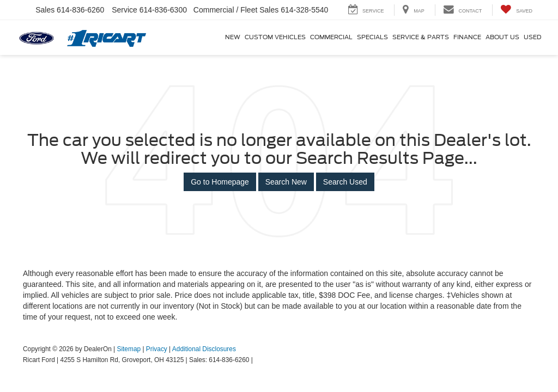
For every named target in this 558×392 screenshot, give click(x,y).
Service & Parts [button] (421, 37)
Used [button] (532, 37)
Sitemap (129, 349)
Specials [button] (372, 37)
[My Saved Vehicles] (516, 10)
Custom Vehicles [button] (275, 37)
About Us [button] (502, 37)
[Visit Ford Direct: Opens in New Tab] (257, 360)
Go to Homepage (220, 182)
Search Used (345, 182)
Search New (286, 182)
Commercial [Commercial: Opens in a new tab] (331, 37)
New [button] (233, 37)
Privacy (157, 349)
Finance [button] (467, 37)
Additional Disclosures (204, 349)
